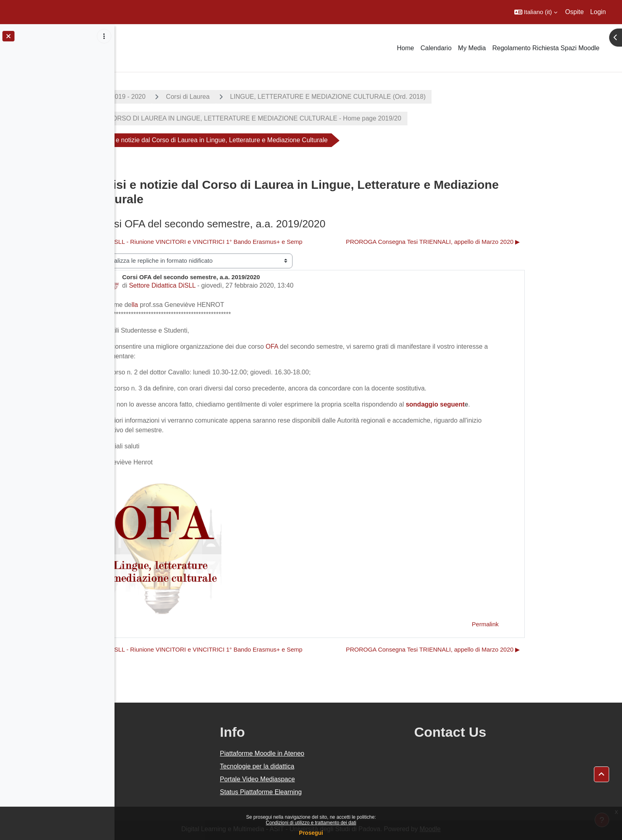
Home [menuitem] (406, 48)
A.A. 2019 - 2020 (179, 97)
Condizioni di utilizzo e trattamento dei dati (311, 823)
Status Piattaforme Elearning (334, 792)
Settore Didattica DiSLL (219, 285)
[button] (536, 12)
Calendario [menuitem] (436, 48)
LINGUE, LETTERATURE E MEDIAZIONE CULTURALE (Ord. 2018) (385, 97)
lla (192, 305)
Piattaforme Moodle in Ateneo (335, 753)
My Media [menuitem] (472, 48)
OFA (329, 346)
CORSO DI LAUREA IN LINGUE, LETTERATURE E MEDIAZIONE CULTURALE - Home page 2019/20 (311, 118)
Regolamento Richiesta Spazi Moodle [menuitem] (546, 48)
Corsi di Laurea (245, 97)
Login (598, 12)
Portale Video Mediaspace (330, 779)
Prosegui (311, 833)
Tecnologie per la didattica (330, 766)
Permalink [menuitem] (543, 624)
